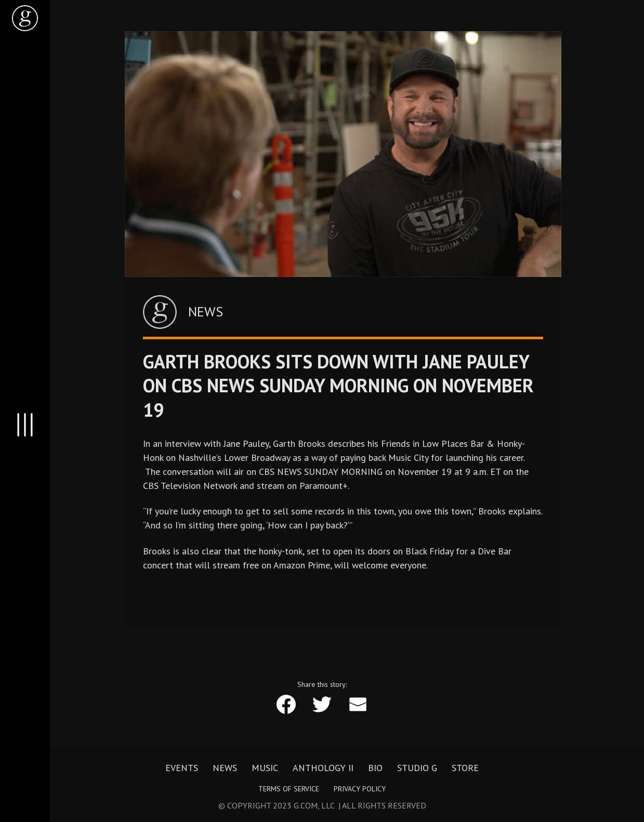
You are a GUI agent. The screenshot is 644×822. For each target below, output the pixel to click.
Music (265, 768)
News (225, 768)
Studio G (417, 768)
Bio (375, 768)
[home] (25, 18)
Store (465, 768)
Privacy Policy (360, 789)
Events (182, 768)
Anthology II (323, 768)
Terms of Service (289, 789)
